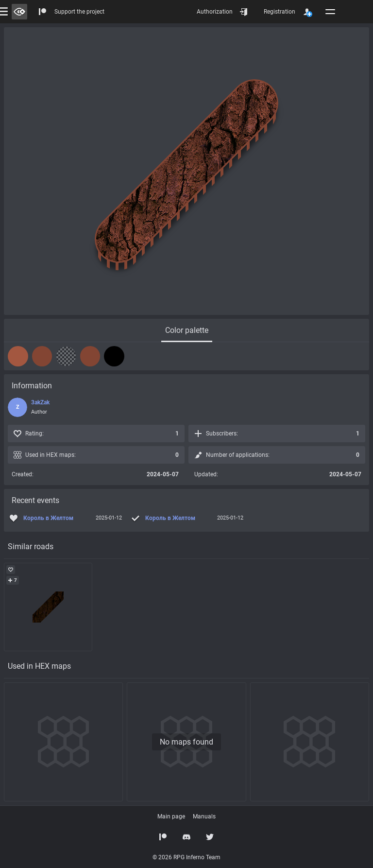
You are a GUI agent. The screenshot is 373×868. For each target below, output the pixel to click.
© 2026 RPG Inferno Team (186, 857)
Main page (171, 816)
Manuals (204, 816)
